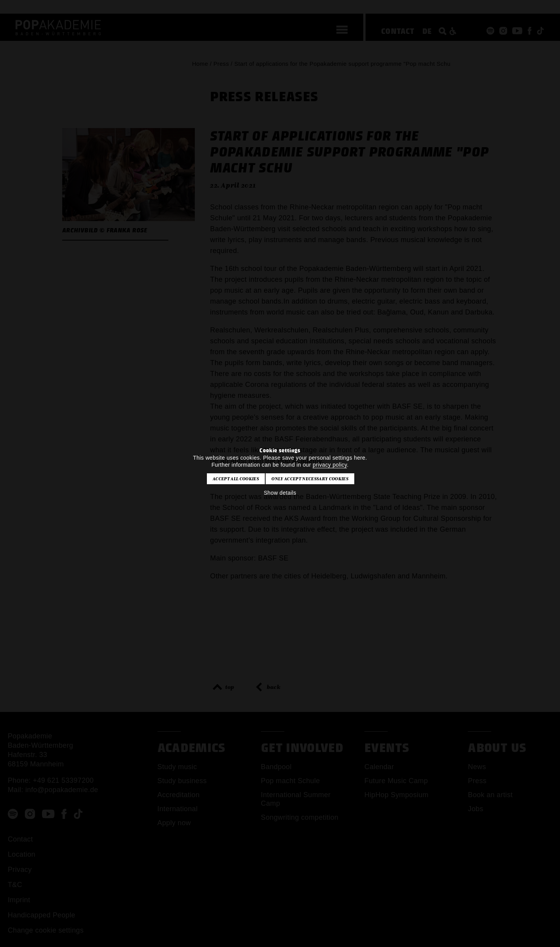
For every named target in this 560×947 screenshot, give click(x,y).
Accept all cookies (236, 479)
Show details (280, 493)
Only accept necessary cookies (310, 479)
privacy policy (330, 465)
